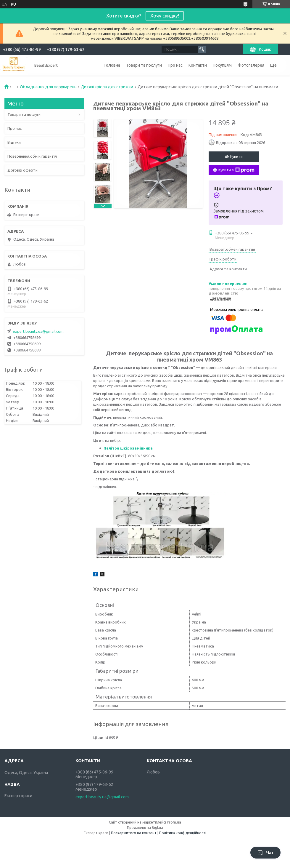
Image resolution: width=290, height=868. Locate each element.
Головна (112, 65)
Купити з (236, 170)
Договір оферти (22, 170)
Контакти (198, 65)
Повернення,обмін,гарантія (32, 156)
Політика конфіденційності (183, 833)
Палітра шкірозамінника (129, 448)
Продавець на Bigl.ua (145, 828)
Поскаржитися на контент (134, 833)
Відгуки (14, 142)
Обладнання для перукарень (48, 87)
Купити (236, 156)
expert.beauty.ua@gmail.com (38, 331)
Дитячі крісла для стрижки (107, 87)
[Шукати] (202, 49)
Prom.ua (174, 822)
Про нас (175, 65)
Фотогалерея (251, 65)
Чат (265, 853)
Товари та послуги (144, 65)
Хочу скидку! (165, 16)
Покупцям (222, 65)
